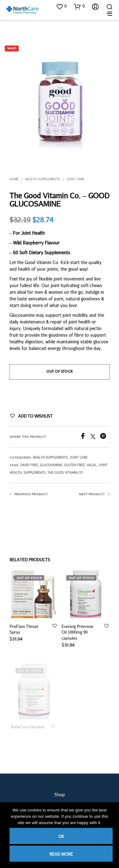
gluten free (74, 465)
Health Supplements (43, 179)
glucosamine (51, 465)
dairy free (29, 465)
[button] (61, 6)
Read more (61, 854)
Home (14, 179)
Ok (61, 836)
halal (92, 465)
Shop (60, 794)
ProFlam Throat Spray (24, 629)
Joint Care (75, 179)
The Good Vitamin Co (65, 473)
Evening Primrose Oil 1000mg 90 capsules (78, 631)
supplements (34, 473)
